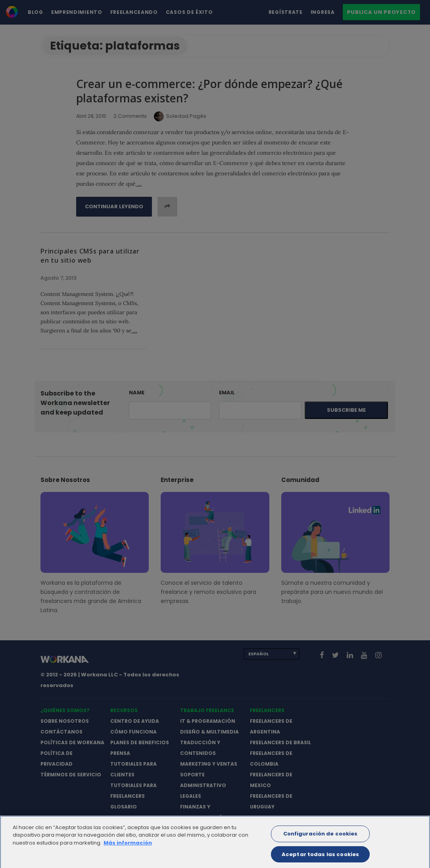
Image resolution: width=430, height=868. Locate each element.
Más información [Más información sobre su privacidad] (128, 847)
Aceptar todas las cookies (320, 858)
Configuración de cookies (321, 838)
